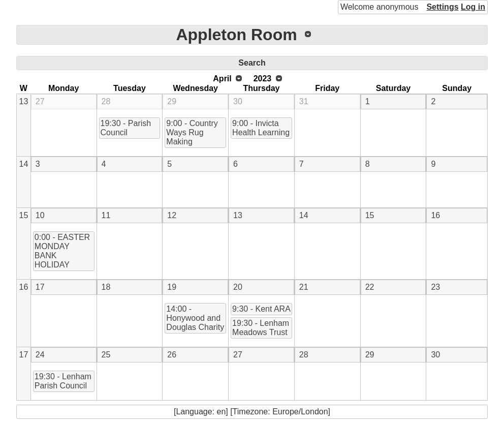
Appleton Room (236, 35)
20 (238, 287)
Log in (473, 7)
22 (370, 287)
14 (24, 164)
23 (435, 287)
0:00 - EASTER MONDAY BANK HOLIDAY (62, 251)
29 (172, 101)
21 (304, 287)
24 (40, 355)
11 (106, 215)
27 (40, 101)
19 (172, 287)
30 (238, 101)
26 (172, 355)
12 (172, 215)
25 (106, 355)
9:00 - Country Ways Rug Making (192, 132)
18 (106, 287)
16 (435, 215)
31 (304, 101)
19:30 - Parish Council (126, 128)
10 (40, 215)
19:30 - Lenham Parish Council (63, 381)
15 (24, 215)
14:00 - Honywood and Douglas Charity (195, 318)
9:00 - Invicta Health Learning (261, 128)
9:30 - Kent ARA (261, 309)
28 (106, 101)
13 (24, 101)
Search (252, 63)
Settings (442, 7)
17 (40, 287)
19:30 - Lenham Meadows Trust (261, 328)
